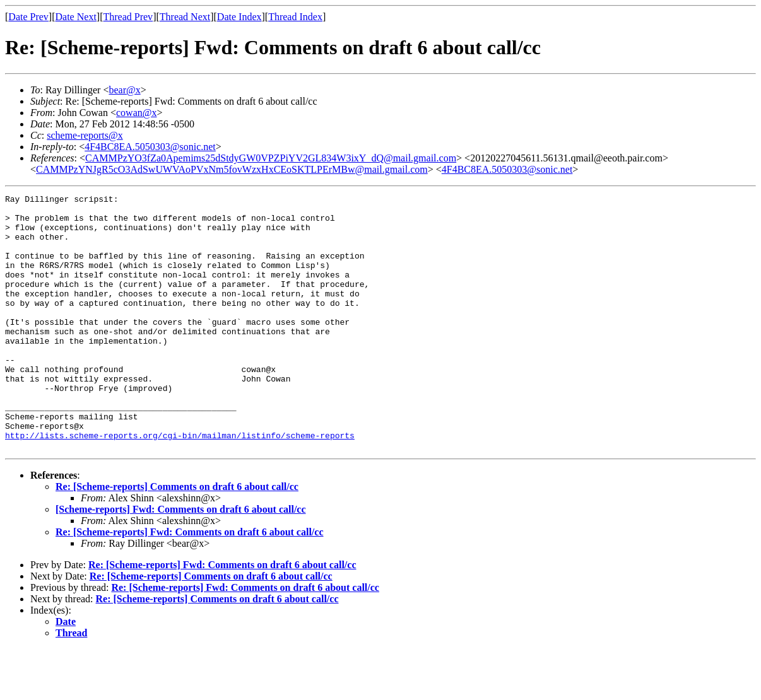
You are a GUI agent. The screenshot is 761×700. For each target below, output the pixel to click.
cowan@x (137, 113)
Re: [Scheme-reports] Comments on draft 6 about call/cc (177, 538)
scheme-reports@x (85, 135)
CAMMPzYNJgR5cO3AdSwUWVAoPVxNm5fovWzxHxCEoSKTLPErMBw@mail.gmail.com (232, 169)
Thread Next (185, 17)
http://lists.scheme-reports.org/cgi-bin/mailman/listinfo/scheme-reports (180, 484)
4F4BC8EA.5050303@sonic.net (150, 147)
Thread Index (295, 17)
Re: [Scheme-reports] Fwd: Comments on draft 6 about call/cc (190, 583)
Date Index (239, 17)
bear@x (124, 90)
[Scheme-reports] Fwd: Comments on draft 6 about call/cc (181, 560)
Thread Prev (128, 17)
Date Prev (28, 17)
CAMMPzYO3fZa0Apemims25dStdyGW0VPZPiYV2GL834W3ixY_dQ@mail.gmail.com (271, 158)
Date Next (76, 17)
